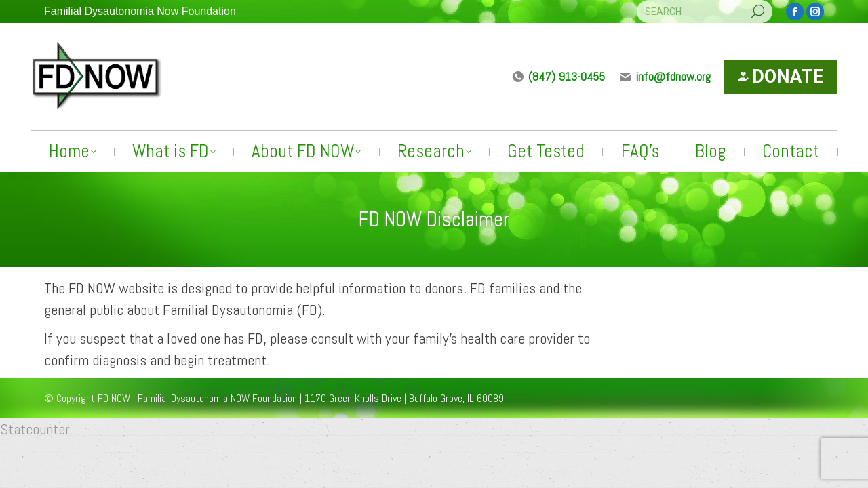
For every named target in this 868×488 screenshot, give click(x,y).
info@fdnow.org (665, 76)
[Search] (705, 12)
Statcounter (35, 429)
